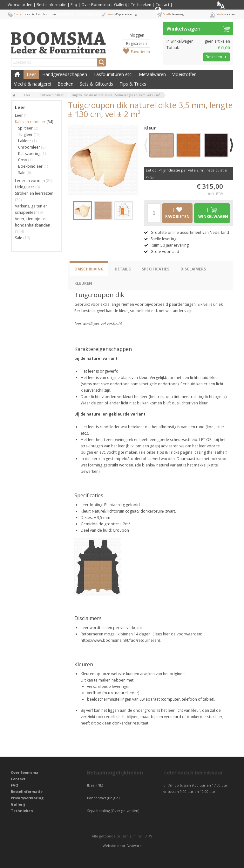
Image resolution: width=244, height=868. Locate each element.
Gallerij (120, 5)
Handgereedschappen (65, 74)
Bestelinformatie (51, 5)
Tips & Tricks (133, 84)
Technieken (141, 5)
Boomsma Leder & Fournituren (17, 74)
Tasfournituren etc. (113, 74)
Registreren (136, 43)
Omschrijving (89, 269)
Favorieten (140, 52)
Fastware (134, 846)
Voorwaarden (20, 5)
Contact (162, 5)
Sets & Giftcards (96, 84)
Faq (74, 5)
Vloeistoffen (184, 74)
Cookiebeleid (89, 14)
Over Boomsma (96, 5)
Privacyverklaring (27, 798)
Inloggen (136, 35)
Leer (31, 74)
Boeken (65, 84)
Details (123, 269)
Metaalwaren (152, 74)
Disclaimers (193, 269)
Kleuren (83, 283)
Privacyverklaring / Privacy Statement (40, 14)
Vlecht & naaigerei (33, 84)
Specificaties (156, 269)
